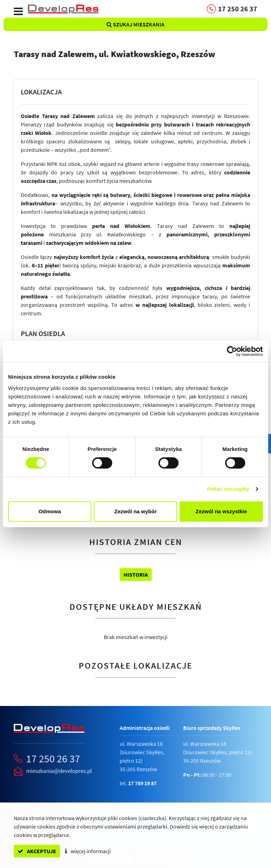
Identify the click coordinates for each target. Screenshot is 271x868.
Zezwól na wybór (135, 511)
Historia (136, 575)
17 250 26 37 (53, 758)
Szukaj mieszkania (135, 24)
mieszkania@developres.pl (59, 771)
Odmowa (50, 511)
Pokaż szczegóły (228, 489)
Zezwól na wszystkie (221, 511)
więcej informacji (88, 851)
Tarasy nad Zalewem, (115, 54)
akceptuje (37, 851)
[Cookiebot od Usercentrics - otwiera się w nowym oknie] (232, 351)
